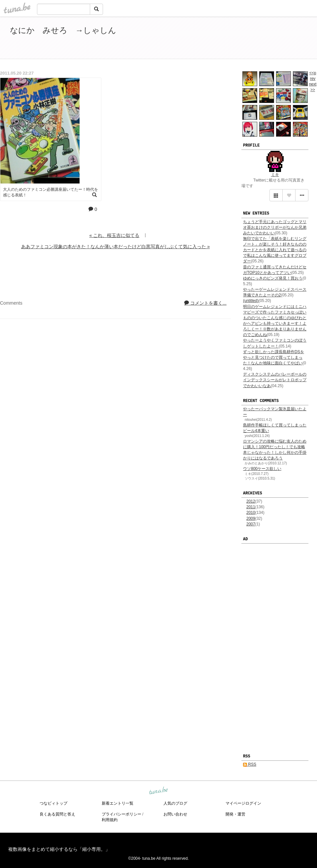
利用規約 (110, 820)
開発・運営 (235, 814)
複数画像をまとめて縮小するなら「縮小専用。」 (59, 849)
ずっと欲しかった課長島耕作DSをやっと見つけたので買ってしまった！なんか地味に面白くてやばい (274, 357)
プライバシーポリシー (122, 814)
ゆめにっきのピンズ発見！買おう (273, 278)
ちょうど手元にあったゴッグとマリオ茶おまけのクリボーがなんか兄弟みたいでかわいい (275, 227)
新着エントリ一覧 (118, 803)
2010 (251, 513)
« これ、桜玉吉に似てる (114, 235)
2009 (251, 518)
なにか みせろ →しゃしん (63, 30)
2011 (251, 507)
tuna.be (158, 791)
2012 (251, 501)
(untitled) (251, 301)
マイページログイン (243, 803)
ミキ (275, 175)
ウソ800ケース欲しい (262, 469)
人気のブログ (175, 803)
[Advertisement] (231, 39)
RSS (250, 764)
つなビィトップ (53, 803)
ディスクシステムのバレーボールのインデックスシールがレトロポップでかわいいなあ (275, 380)
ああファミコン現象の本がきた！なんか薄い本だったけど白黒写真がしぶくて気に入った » (116, 247)
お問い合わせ (175, 814)
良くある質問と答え (57, 814)
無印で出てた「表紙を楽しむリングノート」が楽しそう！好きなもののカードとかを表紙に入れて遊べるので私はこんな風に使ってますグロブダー (275, 250)
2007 (251, 524)
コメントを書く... (205, 303)
